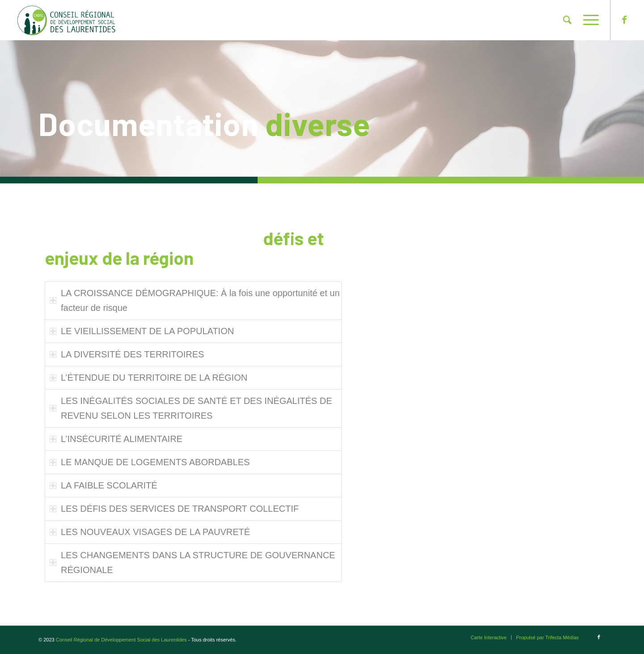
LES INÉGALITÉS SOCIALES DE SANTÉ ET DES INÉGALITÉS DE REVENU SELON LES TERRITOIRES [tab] (191, 408)
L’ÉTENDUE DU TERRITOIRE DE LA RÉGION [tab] (148, 378)
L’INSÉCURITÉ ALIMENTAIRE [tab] (116, 439)
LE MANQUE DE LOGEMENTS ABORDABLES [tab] (150, 462)
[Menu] (588, 20)
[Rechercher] (567, 20)
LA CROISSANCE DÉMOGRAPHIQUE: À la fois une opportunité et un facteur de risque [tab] (195, 300)
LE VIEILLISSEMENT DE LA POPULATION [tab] (142, 331)
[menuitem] (567, 20)
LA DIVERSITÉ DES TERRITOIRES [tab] (127, 354)
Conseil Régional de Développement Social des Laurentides (121, 640)
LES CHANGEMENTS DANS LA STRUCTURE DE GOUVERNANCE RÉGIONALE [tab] (192, 563)
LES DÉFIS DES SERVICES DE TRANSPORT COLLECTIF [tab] (174, 509)
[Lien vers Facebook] (624, 20)
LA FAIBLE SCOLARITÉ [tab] (104, 485)
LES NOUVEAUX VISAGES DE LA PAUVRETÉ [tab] (150, 532)
